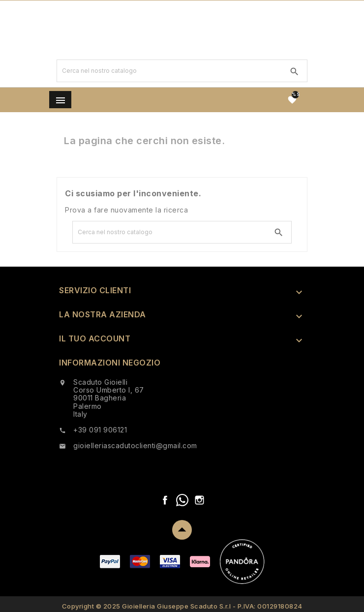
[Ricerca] (169, 71)
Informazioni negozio (110, 363)
